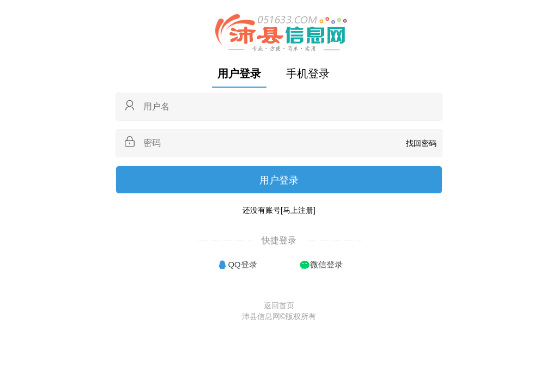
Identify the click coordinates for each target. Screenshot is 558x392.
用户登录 (239, 73)
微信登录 (326, 264)
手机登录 (308, 73)
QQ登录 (242, 264)
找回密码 (421, 143)
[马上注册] (298, 210)
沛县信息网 (261, 316)
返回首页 (279, 305)
